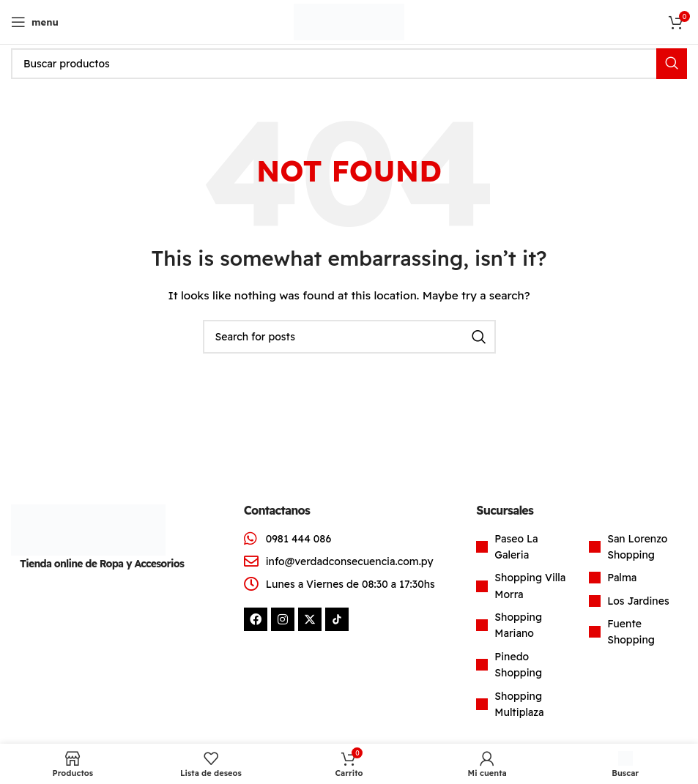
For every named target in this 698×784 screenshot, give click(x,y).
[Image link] (88, 529)
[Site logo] (349, 21)
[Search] (349, 64)
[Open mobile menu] (35, 22)
